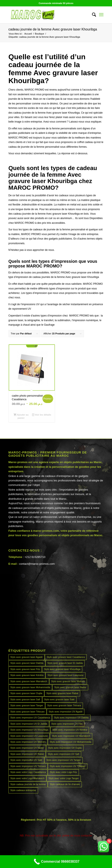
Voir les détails (42, 415)
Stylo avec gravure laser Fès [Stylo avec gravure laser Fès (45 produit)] (25, 669)
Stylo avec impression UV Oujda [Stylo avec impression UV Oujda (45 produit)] (65, 748)
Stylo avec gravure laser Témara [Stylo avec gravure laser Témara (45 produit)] (64, 705)
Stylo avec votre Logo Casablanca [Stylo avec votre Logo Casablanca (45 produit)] (28, 772)
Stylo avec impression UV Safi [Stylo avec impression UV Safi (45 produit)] (63, 754)
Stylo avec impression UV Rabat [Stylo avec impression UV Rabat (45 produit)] (27, 754)
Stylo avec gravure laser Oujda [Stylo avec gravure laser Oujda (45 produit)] (26, 693)
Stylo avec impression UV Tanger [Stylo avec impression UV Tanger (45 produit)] (64, 760)
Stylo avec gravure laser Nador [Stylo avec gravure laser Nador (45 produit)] (70, 687)
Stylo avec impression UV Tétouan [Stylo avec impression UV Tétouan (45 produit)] (68, 766)
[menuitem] (92, 15)
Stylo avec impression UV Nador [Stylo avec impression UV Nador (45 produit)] (27, 748)
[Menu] (101, 15)
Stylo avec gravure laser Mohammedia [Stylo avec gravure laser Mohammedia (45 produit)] (30, 687)
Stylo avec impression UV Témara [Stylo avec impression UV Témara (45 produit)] (28, 766)
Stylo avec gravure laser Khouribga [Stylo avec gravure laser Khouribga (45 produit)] (62, 669)
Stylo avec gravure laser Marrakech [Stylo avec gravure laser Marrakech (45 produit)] (29, 681)
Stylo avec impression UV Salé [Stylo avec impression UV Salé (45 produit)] (26, 760)
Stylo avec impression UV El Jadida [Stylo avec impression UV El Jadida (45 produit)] (29, 724)
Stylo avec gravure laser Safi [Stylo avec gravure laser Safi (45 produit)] (25, 699)
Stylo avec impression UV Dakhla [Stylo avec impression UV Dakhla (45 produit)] (71, 718)
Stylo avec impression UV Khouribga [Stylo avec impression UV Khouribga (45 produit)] (29, 730)
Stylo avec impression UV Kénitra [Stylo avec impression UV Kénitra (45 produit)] (70, 730)
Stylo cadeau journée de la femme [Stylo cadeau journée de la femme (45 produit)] (28, 784)
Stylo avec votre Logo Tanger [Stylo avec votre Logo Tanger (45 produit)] (64, 778)
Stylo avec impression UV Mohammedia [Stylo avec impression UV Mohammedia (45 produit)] (70, 742)
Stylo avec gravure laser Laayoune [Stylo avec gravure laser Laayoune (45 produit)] (65, 675)
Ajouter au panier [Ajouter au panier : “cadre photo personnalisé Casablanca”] (21, 416)
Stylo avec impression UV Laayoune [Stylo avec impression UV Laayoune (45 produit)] (29, 736)
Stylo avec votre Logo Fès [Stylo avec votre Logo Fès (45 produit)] (63, 772)
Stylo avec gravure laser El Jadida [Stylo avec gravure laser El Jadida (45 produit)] (65, 663)
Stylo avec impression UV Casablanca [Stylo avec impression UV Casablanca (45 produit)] (30, 718)
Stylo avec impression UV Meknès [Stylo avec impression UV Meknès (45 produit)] (28, 742)
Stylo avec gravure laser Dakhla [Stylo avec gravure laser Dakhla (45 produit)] (27, 663)
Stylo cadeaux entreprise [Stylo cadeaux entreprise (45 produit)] (23, 790)
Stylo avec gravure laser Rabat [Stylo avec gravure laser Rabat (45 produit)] (62, 693)
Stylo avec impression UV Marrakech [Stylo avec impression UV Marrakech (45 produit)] (71, 736)
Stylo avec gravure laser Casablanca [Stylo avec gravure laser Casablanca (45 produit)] (66, 657)
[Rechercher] (92, 15)
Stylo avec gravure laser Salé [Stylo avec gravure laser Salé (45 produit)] (59, 699)
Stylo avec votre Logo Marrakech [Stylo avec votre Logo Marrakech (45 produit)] (28, 778)
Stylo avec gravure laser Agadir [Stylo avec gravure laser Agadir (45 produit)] (27, 657)
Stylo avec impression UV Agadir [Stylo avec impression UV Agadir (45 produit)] (66, 712)
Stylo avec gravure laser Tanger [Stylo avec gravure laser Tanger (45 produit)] (27, 705)
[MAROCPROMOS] (47, 15)
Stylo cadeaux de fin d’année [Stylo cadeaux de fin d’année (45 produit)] (65, 784)
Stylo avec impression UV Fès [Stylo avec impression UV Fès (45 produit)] (67, 724)
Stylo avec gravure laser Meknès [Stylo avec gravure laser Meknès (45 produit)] (68, 681)
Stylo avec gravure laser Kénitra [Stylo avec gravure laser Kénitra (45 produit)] (27, 675)
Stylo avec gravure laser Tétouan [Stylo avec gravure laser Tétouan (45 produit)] (28, 712)
